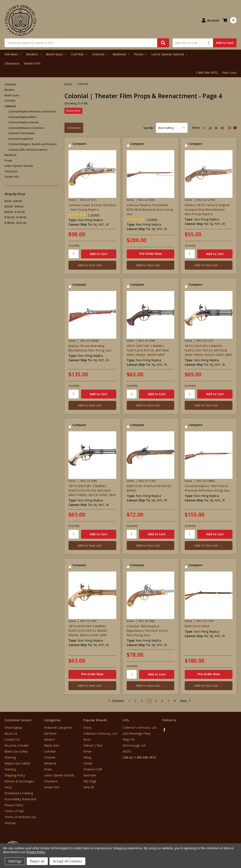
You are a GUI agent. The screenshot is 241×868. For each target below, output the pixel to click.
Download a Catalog (19, 793)
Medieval (121, 54)
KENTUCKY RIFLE (197, 626)
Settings (15, 861)
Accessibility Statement (20, 799)
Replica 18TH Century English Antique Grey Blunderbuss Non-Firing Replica (207, 209)
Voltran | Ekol (93, 745)
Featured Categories (58, 728)
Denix (87, 728)
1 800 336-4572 (207, 73)
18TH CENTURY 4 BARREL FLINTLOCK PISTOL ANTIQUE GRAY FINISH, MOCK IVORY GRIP (208, 350)
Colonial (100, 54)
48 (222, 128)
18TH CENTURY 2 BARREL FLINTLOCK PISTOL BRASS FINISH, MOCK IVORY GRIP (88, 631)
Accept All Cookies (67, 861)
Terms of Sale (14, 811)
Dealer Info (32, 63)
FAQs (8, 787)
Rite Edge (90, 781)
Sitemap (10, 823)
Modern (34, 54)
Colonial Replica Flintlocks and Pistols (32, 111)
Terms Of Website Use (20, 817)
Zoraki (88, 763)
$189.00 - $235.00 (15, 223)
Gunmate (90, 775)
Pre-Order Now (150, 254)
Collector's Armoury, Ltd (100, 733)
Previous (116, 701)
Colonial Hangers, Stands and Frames (32, 144)
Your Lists (229, 73)
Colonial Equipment (21, 139)
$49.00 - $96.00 (14, 206)
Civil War (79, 54)
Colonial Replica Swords (24, 122)
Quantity (74, 245)
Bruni (87, 739)
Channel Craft (93, 769)
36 (216, 128)
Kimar (87, 751)
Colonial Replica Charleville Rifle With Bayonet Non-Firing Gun (150, 209)
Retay (87, 757)
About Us (11, 733)
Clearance (12, 63)
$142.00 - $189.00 (15, 217)
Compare (74, 128)
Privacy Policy (14, 805)
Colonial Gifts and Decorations (28, 150)
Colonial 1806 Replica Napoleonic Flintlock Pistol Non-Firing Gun (147, 631)
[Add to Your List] (92, 265)
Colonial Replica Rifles (22, 117)
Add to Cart (225, 43)
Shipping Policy (15, 775)
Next (185, 701)
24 (210, 128)
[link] (223, 842)
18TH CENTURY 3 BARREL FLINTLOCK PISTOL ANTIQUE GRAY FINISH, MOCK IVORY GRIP (92, 490)
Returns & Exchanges (19, 781)
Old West (13, 54)
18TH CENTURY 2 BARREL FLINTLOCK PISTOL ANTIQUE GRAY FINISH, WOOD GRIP (148, 350)
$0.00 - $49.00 (13, 201)
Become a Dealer (17, 745)
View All (89, 787)
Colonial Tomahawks (22, 133)
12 (204, 128)
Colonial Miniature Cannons (26, 128)
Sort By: (148, 128)
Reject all (37, 861)
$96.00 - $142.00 (15, 212)
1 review (93, 215)
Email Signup (13, 728)
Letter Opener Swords (169, 54)
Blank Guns (56, 54)
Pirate (140, 54)
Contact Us (12, 739)
